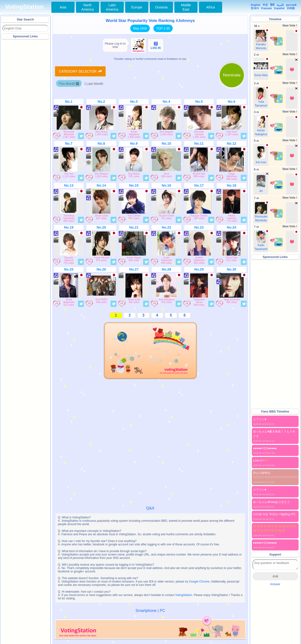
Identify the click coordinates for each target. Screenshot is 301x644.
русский (291, 5)
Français (266, 8)
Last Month (95, 84)
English (256, 5)
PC (162, 611)
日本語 (291, 8)
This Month (69, 84)
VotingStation (24, 7)
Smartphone (146, 611)
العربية (280, 5)
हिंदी (272, 5)
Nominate (232, 75)
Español (279, 8)
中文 (265, 5)
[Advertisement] (26, 113)
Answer (275, 584)
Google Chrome (199, 582)
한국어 (255, 8)
